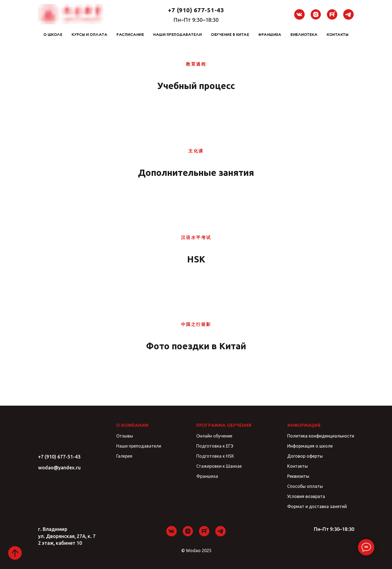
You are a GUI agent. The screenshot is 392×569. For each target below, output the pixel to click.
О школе (53, 35)
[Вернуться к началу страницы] (15, 553)
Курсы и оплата (89, 35)
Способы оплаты (305, 486)
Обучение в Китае (230, 35)
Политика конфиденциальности (321, 436)
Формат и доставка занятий (317, 506)
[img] (59, 436)
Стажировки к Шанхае (219, 466)
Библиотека (304, 35)
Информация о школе (310, 446)
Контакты (338, 35)
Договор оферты (305, 456)
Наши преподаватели (177, 35)
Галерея (124, 456)
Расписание (130, 35)
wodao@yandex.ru (59, 467)
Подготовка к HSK (215, 456)
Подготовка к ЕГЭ (215, 446)
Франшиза (270, 35)
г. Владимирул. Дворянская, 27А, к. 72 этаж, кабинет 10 (67, 536)
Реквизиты (298, 476)
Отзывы (125, 436)
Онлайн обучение (214, 436)
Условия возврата (306, 496)
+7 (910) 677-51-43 (59, 457)
